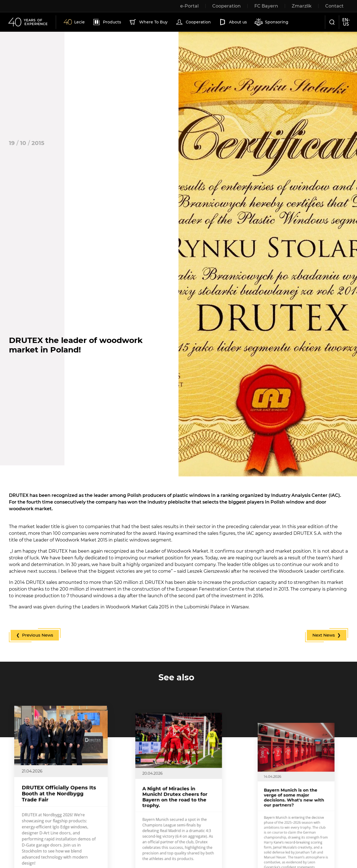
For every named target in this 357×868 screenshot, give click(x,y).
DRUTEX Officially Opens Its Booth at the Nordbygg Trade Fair (60, 799)
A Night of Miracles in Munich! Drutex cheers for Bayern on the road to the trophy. (177, 800)
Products (107, 22)
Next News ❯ (327, 635)
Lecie (74, 22)
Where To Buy (148, 22)
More (47, 841)
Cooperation (193, 22)
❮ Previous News (35, 635)
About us (233, 22)
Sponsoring (271, 22)
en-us (346, 22)
